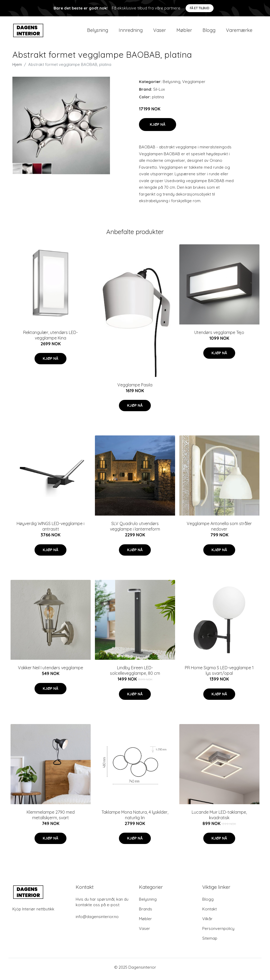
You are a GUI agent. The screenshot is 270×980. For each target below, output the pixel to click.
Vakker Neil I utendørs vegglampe (50, 672)
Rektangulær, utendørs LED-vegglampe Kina (50, 339)
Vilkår (207, 922)
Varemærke (239, 32)
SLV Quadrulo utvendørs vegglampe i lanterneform (135, 530)
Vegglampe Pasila (135, 389)
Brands (146, 913)
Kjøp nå (158, 128)
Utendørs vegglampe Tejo (219, 336)
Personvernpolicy (218, 932)
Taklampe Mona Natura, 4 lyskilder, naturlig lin (135, 819)
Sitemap (210, 942)
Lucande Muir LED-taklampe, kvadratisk (219, 819)
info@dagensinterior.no (97, 920)
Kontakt (209, 913)
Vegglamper (194, 85)
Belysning (98, 32)
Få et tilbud (200, 8)
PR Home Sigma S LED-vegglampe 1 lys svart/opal (219, 674)
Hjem (17, 68)
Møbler (184, 32)
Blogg (209, 32)
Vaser (160, 32)
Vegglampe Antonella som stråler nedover (219, 530)
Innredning (131, 32)
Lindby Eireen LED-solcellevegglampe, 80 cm (135, 674)
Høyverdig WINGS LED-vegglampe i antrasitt (50, 530)
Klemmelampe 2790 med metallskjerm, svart (51, 819)
